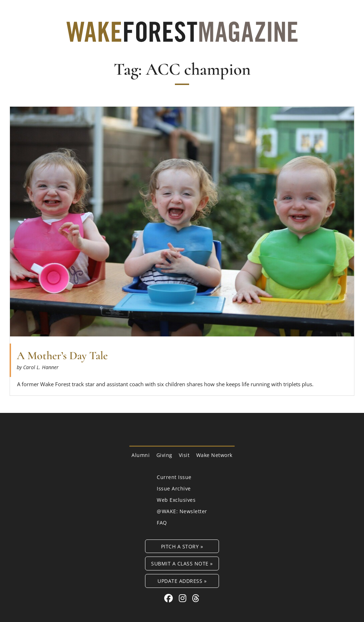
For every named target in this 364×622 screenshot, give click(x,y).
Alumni (141, 455)
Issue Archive (174, 488)
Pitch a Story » (182, 546)
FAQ (162, 523)
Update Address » (182, 581)
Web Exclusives (176, 500)
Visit (184, 455)
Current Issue (174, 477)
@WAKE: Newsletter (182, 511)
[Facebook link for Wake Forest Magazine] (170, 598)
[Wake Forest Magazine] (182, 37)
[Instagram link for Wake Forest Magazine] (184, 598)
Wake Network (214, 455)
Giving (164, 455)
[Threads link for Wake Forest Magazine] (196, 598)
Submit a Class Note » (182, 563)
